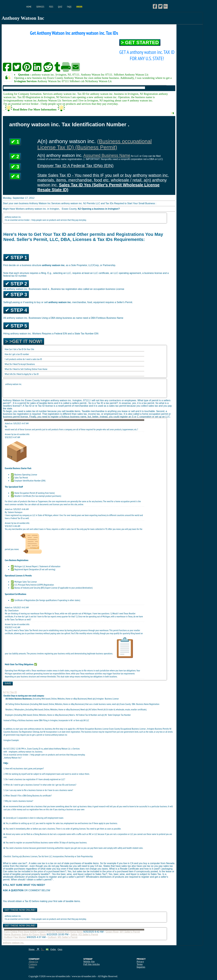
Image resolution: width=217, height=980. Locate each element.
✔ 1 (15, 142)
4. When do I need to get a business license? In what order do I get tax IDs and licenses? (40, 785)
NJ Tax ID (12, 692)
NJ (4, 692)
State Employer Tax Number (119, 715)
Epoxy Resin (39, 934)
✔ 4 (15, 176)
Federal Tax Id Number (88, 715)
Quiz (60, 7)
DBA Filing (43, 720)
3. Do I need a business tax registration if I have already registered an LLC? (34, 779)
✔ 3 (15, 167)
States (31, 967)
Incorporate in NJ (66, 720)
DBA (133, 704)
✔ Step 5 (16, 326)
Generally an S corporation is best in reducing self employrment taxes (33, 818)
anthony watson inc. (14, 384)
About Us (33, 962)
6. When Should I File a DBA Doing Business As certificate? (28, 795)
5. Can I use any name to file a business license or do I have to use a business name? (38, 790)
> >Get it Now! (24, 341)
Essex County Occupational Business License (128, 729)
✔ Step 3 (16, 295)
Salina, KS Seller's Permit (84, 934)
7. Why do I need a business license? (18, 801)
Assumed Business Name (107, 155)
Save (8, 683)
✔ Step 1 (16, 257)
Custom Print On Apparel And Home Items (60, 932)
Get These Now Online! (20, 910)
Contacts (33, 964)
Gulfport (8, 937)
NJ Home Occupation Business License (93, 729)
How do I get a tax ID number (17, 354)
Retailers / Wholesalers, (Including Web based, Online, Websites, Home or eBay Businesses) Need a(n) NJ (47, 709)
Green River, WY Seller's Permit (123, 932)
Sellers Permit (97, 709)
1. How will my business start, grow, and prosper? (24, 768)
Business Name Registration (148, 704)
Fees (51, 7)
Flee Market (20, 937)
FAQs (69, 7)
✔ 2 (15, 157)
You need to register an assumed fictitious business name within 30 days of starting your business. (45, 842)
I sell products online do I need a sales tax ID (23, 359)
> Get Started (140, 42)
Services (40, 7)
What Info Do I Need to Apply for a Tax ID (22, 374)
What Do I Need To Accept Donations (20, 364)
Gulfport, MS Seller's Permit (63, 937)
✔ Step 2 (16, 284)
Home (29, 7)
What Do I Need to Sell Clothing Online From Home (26, 369)
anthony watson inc (59, 735)
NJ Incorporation (50, 732)
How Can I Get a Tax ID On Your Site (19, 349)
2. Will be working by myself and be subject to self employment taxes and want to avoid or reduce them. (47, 774)
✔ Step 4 (16, 310)
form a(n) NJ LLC (82, 720)
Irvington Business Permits (158, 729)
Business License (112, 699)
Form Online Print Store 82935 (20, 932)
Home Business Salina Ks (18, 934)
